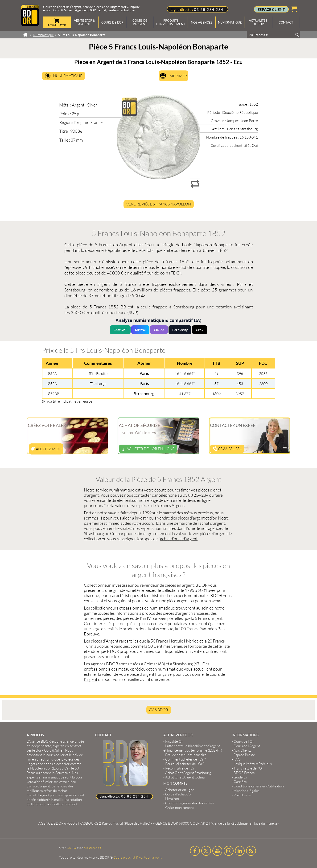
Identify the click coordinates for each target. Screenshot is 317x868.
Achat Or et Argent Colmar (186, 777)
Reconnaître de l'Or (180, 768)
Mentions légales (246, 791)
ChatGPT (120, 330)
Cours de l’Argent (247, 746)
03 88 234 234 (209, 9)
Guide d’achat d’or (179, 794)
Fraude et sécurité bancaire (186, 755)
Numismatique (68, 76)
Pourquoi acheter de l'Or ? (185, 764)
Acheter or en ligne (180, 790)
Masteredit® (93, 848)
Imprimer (178, 76)
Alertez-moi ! (46, 449)
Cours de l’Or (244, 741)
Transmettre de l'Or (248, 768)
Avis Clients (242, 750)
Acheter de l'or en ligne (148, 449)
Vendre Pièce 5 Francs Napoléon (159, 204)
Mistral (140, 330)
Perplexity (180, 330)
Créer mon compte (179, 808)
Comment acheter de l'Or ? (185, 759)
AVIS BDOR (159, 710)
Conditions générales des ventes (189, 803)
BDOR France (244, 773)
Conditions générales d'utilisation (259, 786)
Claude (159, 330)
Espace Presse (244, 755)
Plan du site (242, 795)
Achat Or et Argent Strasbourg (188, 773)
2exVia (71, 848)
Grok (200, 330)
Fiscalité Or (174, 741)
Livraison (172, 799)
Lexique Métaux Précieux (253, 764)
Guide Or (241, 777)
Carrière (240, 782)
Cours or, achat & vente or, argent (138, 857)
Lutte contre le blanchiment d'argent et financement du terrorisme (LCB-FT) (193, 748)
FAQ (237, 759)
